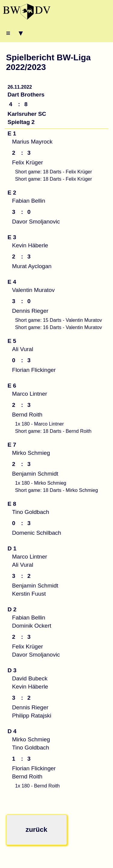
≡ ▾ (14, 33)
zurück (36, 830)
